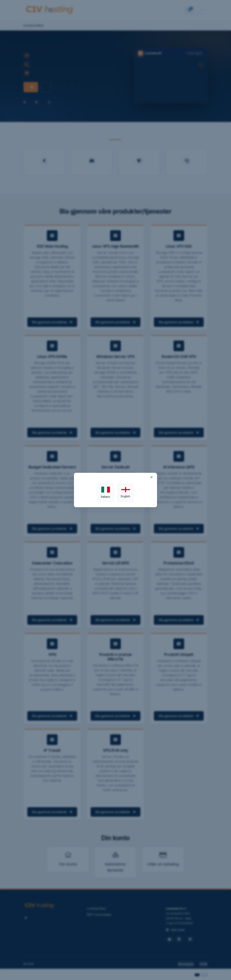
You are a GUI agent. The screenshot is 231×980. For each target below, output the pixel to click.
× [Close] (151, 477)
